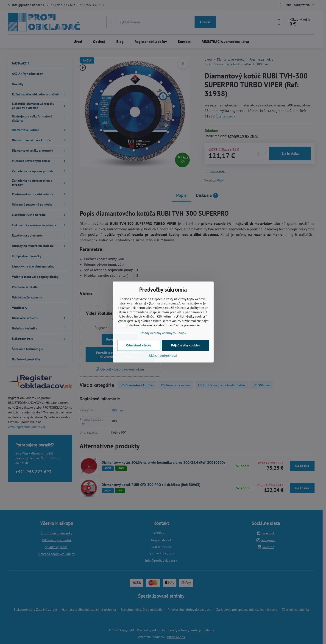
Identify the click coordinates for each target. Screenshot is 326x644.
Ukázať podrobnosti (163, 356)
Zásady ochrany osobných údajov (163, 333)
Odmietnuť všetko (139, 345)
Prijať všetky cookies (185, 345)
